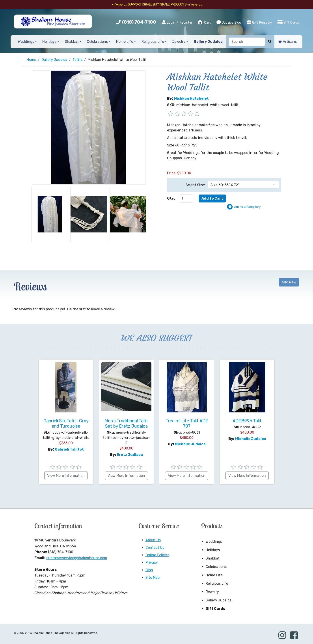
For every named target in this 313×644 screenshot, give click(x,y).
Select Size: (195, 185)
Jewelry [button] (179, 42)
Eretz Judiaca (130, 455)
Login (169, 22)
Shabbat (213, 558)
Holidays (213, 550)
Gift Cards (288, 22)
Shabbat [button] (72, 42)
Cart (204, 22)
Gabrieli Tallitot (69, 449)
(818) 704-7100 (139, 22)
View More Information (66, 476)
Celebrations (216, 567)
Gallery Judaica (219, 600)
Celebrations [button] (97, 42)
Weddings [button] (26, 42)
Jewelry (212, 592)
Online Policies (157, 555)
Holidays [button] (49, 42)
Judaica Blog (229, 22)
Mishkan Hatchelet (191, 98)
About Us (153, 540)
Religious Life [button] (153, 42)
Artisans (288, 42)
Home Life (214, 575)
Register (186, 22)
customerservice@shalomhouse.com (77, 558)
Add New (289, 282)
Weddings (214, 542)
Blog (149, 570)
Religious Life (217, 583)
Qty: (171, 198)
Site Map (153, 578)
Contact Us (155, 548)
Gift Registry (259, 22)
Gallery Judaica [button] (208, 42)
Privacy (152, 563)
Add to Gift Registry (247, 207)
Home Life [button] (125, 42)
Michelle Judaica (190, 444)
